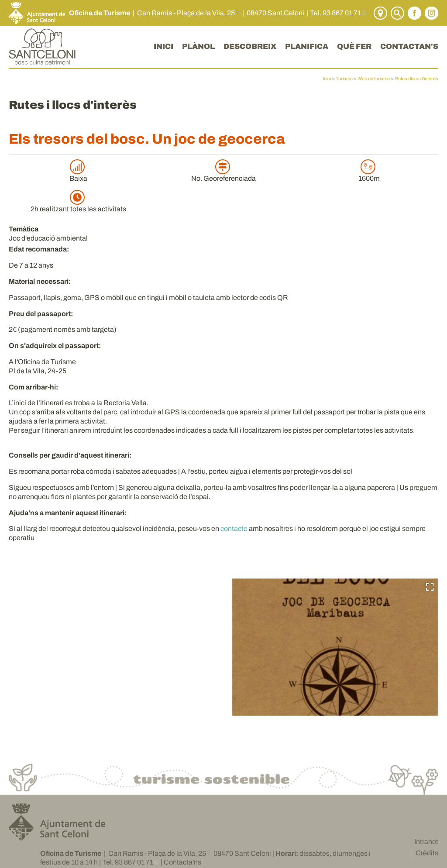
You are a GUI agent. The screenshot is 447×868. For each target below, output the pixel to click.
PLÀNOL (198, 46)
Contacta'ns (182, 862)
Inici (327, 79)
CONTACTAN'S (409, 46)
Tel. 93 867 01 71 (335, 13)
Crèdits (427, 853)
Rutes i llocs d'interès (416, 79)
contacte (234, 529)
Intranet (426, 842)
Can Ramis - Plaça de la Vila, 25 (186, 13)
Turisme (344, 79)
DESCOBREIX (250, 46)
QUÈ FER (354, 46)
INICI (163, 46)
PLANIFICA (307, 46)
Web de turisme (374, 79)
